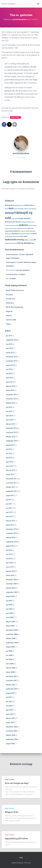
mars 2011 (10, 517)
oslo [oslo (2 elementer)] (29, 228)
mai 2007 (9, 706)
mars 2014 (10, 382)
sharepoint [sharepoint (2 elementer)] (15, 234)
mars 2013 (10, 420)
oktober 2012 (11, 437)
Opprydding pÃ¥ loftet (16, 838)
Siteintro (9, 316)
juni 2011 (9, 504)
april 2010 (9, 563)
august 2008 (10, 647)
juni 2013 (9, 407)
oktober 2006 (11, 735)
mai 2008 (9, 659)
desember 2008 (11, 630)
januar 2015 (10, 353)
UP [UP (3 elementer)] (35, 240)
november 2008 (11, 634)
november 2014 (11, 361)
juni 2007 (9, 702)
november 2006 (11, 731)
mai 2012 (9, 458)
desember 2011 (11, 479)
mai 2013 (9, 411)
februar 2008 (10, 668)
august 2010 (10, 546)
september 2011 (12, 491)
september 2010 (12, 542)
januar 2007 (10, 723)
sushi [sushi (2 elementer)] (21, 236)
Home (21, 858)
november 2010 (11, 533)
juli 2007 (9, 697)
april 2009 (9, 613)
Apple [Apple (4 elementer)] (11, 208)
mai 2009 (9, 609)
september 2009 (12, 592)
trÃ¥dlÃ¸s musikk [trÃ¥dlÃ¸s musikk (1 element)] (29, 240)
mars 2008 (10, 664)
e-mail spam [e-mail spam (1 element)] (14, 219)
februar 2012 (10, 470)
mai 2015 (9, 344)
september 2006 (12, 739)
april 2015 (9, 348)
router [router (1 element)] (22, 231)
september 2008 (12, 643)
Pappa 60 (9, 311)
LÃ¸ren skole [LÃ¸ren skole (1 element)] (13, 229)
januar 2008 (10, 672)
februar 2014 (10, 386)
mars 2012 (10, 466)
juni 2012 (9, 453)
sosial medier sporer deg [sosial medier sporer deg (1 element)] (12, 236)
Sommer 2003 (11, 320)
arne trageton (11, 262)
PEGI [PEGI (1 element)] (32, 229)
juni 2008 (9, 655)
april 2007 (9, 710)
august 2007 (10, 693)
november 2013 (11, 399)
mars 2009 (10, 617)
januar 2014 (10, 390)
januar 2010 (10, 575)
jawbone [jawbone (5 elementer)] (23, 225)
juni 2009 (9, 605)
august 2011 (10, 496)
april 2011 (9, 512)
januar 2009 (10, 626)
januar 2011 (10, 525)
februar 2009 (10, 622)
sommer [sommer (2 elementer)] (34, 234)
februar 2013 (10, 424)
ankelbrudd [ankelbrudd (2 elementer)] (28, 205)
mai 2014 (9, 374)
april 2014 (9, 378)
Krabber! (22, 274)
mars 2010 (10, 567)
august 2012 (10, 445)
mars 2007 (10, 714)
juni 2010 (9, 554)
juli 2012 (9, 449)
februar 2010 (10, 571)
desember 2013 (11, 395)
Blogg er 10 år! (12, 812)
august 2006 (10, 744)
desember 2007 (11, 676)
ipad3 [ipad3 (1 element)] (13, 225)
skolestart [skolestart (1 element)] (23, 234)
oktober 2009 (11, 588)
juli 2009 (9, 601)
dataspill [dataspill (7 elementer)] (10, 213)
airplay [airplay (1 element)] (16, 205)
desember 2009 (11, 580)
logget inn (13, 189)
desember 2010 (11, 529)
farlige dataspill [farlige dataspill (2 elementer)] (24, 218)
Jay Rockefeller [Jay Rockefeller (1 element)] (32, 225)
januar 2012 (10, 474)
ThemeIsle (27, 863)
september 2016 (12, 340)
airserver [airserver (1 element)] (21, 205)
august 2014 (10, 365)
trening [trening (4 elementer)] (20, 240)
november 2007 (11, 680)
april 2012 (9, 462)
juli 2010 (9, 550)
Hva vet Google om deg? (17, 783)
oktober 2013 (11, 403)
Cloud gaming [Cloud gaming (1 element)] (32, 209)
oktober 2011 (11, 487)
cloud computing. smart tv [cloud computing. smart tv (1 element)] (21, 209)
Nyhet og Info (15, 117)
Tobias (8, 324)
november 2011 (11, 483)
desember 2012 (11, 428)
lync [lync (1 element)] (8, 229)
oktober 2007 (11, 685)
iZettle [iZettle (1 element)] (17, 225)
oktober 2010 (11, 538)
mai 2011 (9, 508)
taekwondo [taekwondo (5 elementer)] (11, 239)
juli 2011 (9, 500)
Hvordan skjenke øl (23, 270)
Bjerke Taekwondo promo (15, 290)
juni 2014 (9, 369)
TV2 (9, 35)
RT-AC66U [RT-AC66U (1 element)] (27, 231)
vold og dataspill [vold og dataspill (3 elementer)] (24, 243)
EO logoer (9, 295)
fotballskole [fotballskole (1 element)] (25, 222)
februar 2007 (10, 718)
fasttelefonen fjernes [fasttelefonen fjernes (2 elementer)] (13, 222)
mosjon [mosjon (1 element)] (25, 229)
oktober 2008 (11, 638)
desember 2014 (11, 357)
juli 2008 (9, 651)
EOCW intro (10, 303)
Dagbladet (15, 35)
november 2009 (11, 584)
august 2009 (10, 596)
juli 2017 (9, 336)
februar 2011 (10, 521)
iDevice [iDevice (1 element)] (30, 222)
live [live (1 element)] (6, 229)
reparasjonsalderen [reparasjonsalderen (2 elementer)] (12, 231)
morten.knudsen (12, 255)
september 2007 (12, 689)
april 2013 (9, 416)
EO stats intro (11, 299)
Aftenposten (26, 35)
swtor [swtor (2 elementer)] (26, 236)
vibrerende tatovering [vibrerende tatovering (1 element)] (11, 243)
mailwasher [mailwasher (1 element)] (20, 229)
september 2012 (12, 441)
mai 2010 (9, 559)
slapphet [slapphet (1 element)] (28, 234)
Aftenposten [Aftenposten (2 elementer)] (10, 205)
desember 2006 (11, 727)
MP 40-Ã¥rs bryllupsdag (14, 307)
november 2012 (11, 432)
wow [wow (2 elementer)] (33, 243)
